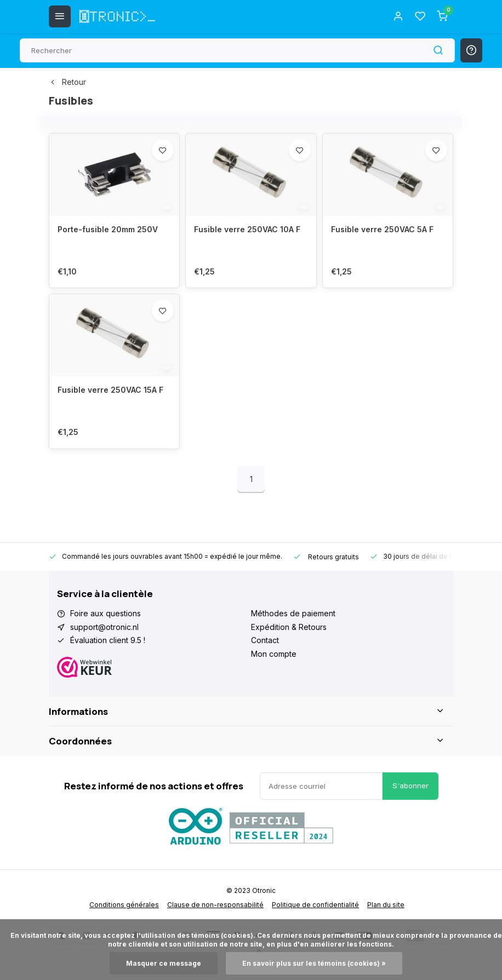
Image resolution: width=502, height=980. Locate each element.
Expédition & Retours (289, 627)
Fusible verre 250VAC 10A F (247, 229)
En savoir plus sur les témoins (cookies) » (314, 963)
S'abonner (410, 786)
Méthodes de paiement (293, 613)
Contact (265, 640)
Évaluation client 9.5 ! (108, 640)
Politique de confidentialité (315, 905)
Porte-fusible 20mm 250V (108, 229)
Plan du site (386, 905)
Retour (67, 82)
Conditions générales (124, 905)
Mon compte (274, 654)
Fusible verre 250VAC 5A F (382, 229)
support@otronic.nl (104, 627)
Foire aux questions (105, 613)
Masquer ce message (164, 963)
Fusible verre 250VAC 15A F (110, 390)
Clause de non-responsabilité (215, 905)
